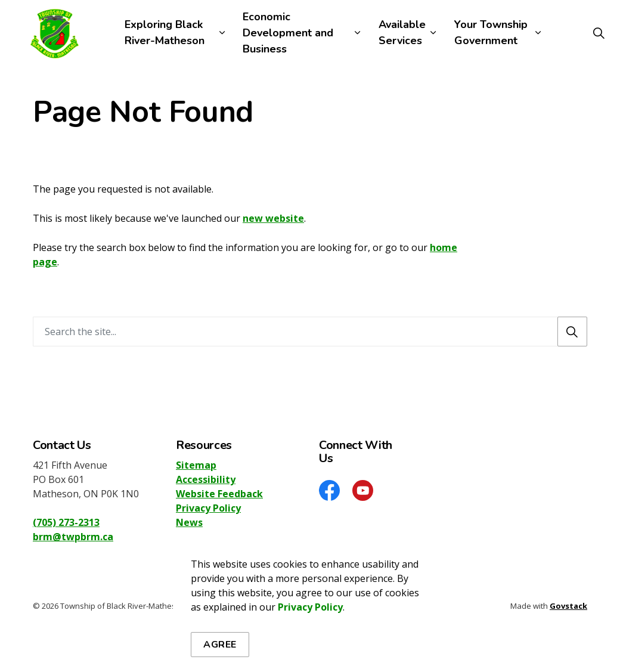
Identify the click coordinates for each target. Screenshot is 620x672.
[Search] (572, 332)
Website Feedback (219, 494)
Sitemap (196, 465)
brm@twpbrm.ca (73, 537)
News (189, 522)
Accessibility (206, 479)
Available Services (402, 32)
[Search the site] (310, 332)
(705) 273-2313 (66, 522)
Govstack (568, 606)
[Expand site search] (599, 33)
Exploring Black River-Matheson (165, 32)
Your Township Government (491, 32)
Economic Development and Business (288, 33)
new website (273, 218)
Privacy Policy (310, 656)
